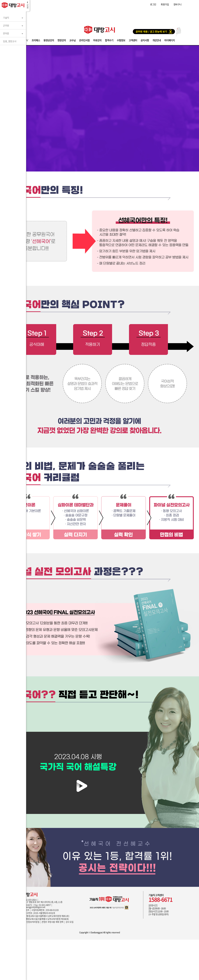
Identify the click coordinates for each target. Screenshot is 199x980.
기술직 (6, 16)
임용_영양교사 (10, 40)
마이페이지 (169, 40)
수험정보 (121, 40)
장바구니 (178, 4)
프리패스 (36, 40)
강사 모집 (70, 922)
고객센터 (133, 40)
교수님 (72, 40)
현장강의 (62, 40)
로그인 (153, 4)
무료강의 (97, 40)
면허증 (6, 32)
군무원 (6, 24)
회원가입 (165, 4)
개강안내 (157, 40)
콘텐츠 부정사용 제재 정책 (52, 922)
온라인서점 (84, 40)
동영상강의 (49, 40)
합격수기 (109, 40)
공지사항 (145, 40)
